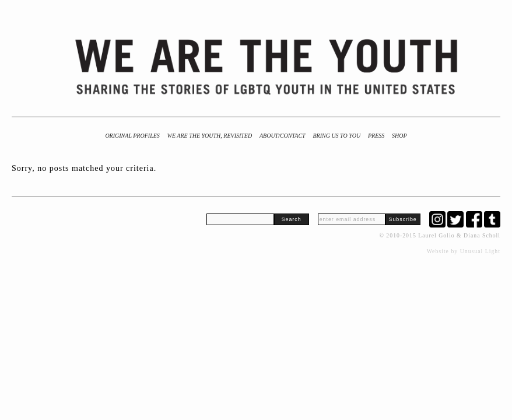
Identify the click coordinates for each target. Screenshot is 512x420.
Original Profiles (132, 136)
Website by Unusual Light (464, 251)
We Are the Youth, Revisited (210, 136)
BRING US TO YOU (336, 136)
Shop (399, 136)
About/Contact (283, 136)
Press (376, 136)
